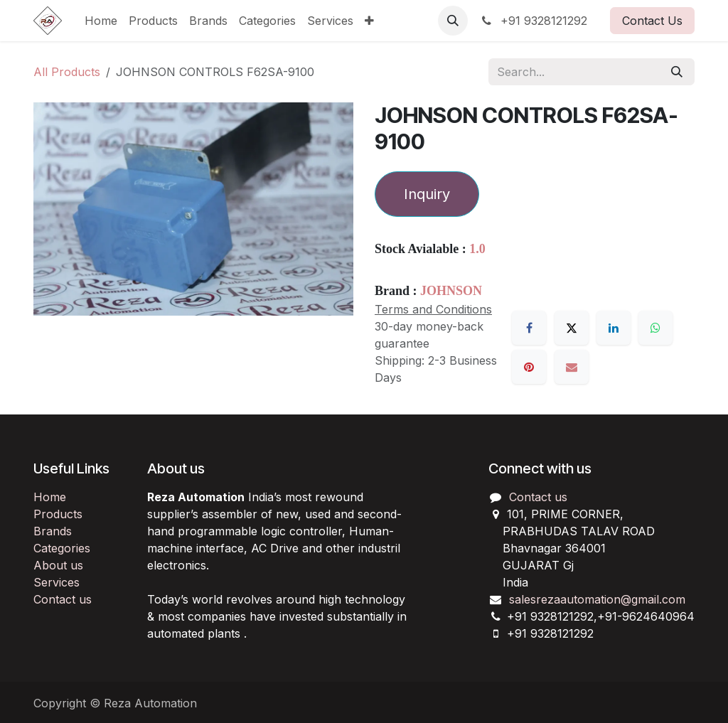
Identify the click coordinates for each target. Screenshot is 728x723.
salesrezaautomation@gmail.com (597, 599)
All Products (67, 72)
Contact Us (652, 21)
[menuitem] (101, 21)
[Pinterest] (529, 367)
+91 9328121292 (533, 21)
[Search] (677, 72)
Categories (62, 548)
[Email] (572, 367)
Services (57, 582)
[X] (572, 328)
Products (58, 514)
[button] (453, 21)
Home (50, 497)
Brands (53, 531)
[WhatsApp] (655, 328)
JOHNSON (451, 291)
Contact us (63, 599)
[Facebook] (529, 328)
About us (58, 565)
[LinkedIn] (614, 328)
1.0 (477, 249)
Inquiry (427, 194)
